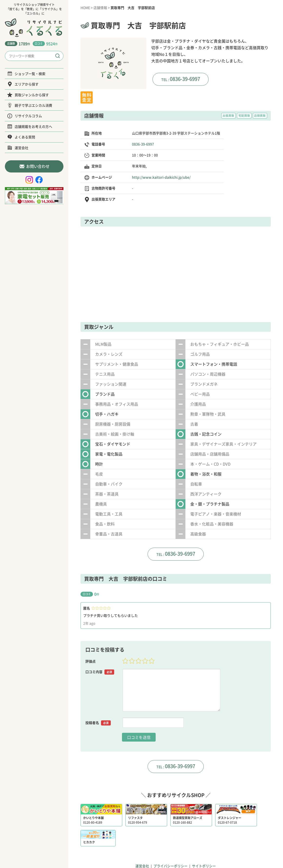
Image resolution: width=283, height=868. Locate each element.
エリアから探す (23, 84)
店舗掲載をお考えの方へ (30, 126)
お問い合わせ (34, 166)
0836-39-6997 (185, 79)
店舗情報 (101, 8)
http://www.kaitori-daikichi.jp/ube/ (161, 177)
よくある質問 (21, 137)
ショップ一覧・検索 (26, 74)
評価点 (91, 661)
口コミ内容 (100, 672)
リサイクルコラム (25, 116)
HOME (86, 8)
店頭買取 (260, 115)
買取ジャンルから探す (28, 95)
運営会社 (18, 148)
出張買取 (228, 115)
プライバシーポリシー (171, 845)
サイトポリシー (204, 845)
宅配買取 (244, 115)
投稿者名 (98, 723)
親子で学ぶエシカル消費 (30, 105)
